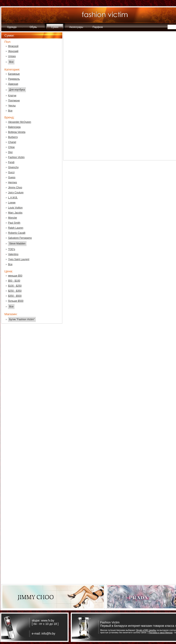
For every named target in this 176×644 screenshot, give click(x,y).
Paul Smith (14, 223)
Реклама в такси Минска (161, 633)
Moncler (13, 218)
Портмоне (14, 101)
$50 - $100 (14, 281)
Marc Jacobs (15, 213)
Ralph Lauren (16, 228)
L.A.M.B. (13, 198)
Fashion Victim (16, 157)
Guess (12, 177)
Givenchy (13, 167)
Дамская (13, 84)
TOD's (11, 249)
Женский (13, 51)
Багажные (14, 74)
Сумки (55, 27)
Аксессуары (76, 27)
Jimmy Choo (15, 188)
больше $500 (16, 301)
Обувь (33, 27)
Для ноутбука (17, 90)
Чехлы (12, 106)
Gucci (11, 172)
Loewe (12, 203)
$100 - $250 (15, 286)
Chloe (11, 147)
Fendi (11, 162)
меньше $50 (15, 276)
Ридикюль (14, 79)
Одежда (12, 27)
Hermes (12, 182)
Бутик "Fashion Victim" (22, 319)
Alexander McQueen (19, 122)
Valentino (13, 254)
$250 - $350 (15, 291)
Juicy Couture (16, 193)
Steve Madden (17, 244)
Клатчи (12, 96)
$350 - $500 (15, 296)
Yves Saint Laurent (19, 259)
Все (11, 62)
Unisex (12, 56)
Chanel (12, 142)
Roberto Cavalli (17, 233)
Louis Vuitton (15, 208)
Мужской (13, 46)
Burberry (13, 137)
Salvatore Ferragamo (20, 238)
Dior (10, 152)
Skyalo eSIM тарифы (146, 630)
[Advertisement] (32, 394)
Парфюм (98, 27)
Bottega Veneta (17, 132)
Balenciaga (14, 127)
